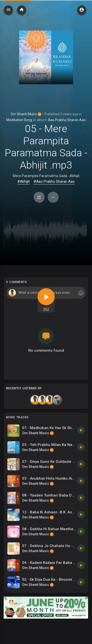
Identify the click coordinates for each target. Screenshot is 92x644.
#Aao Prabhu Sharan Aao (54, 181)
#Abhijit (24, 181)
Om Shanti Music (26, 114)
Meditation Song (19, 120)
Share (39, 197)
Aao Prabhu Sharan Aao (67, 120)
